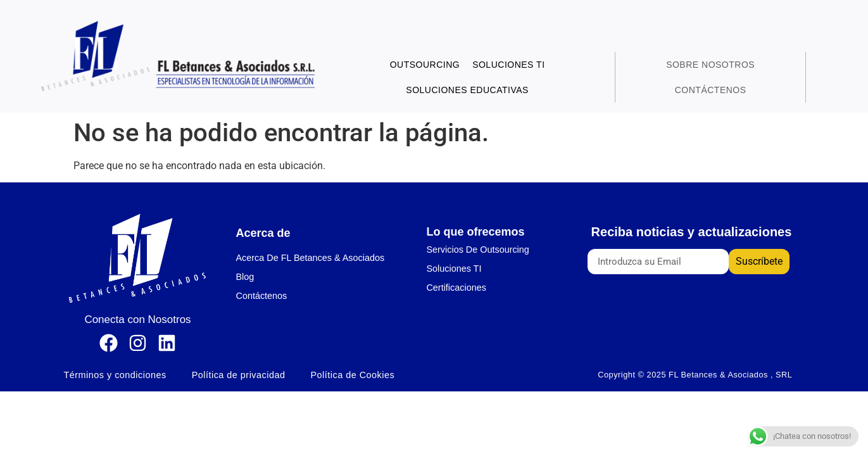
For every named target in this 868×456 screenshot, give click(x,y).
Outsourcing (425, 65)
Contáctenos (711, 90)
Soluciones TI (508, 65)
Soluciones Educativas (467, 90)
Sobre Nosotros (710, 65)
